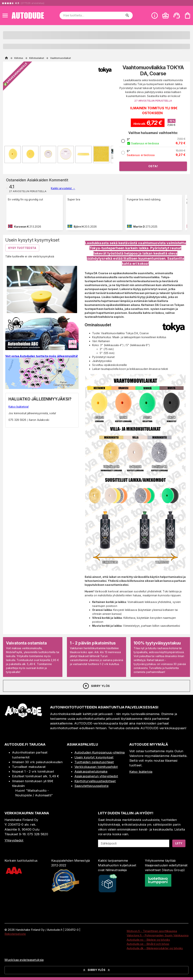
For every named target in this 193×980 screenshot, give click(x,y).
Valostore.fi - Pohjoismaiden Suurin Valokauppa (158, 935)
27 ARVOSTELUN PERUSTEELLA (153, 101)
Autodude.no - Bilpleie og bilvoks (148, 940)
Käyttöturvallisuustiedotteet (95, 781)
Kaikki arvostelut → (63, 188)
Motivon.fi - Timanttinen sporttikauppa (152, 931)
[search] (127, 15)
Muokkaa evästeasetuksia (24, 960)
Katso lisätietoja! (19, 407)
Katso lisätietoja (141, 772)
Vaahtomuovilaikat (61, 58)
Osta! (153, 166)
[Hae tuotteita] (93, 15)
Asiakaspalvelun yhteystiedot (96, 776)
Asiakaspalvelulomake (91, 771)
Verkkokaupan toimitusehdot (96, 767)
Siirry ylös (96, 686)
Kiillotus (19, 58)
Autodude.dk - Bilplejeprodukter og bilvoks (155, 948)
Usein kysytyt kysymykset (94, 757)
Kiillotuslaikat (37, 58)
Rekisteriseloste (15, 934)
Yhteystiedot (14, 840)
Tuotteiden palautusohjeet (94, 762)
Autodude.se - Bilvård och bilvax (148, 944)
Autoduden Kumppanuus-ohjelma (100, 752)
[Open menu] (5, 15)
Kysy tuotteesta (22, 248)
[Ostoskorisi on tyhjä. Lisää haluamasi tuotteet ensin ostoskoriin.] (188, 15)
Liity (179, 843)
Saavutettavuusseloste (92, 786)
